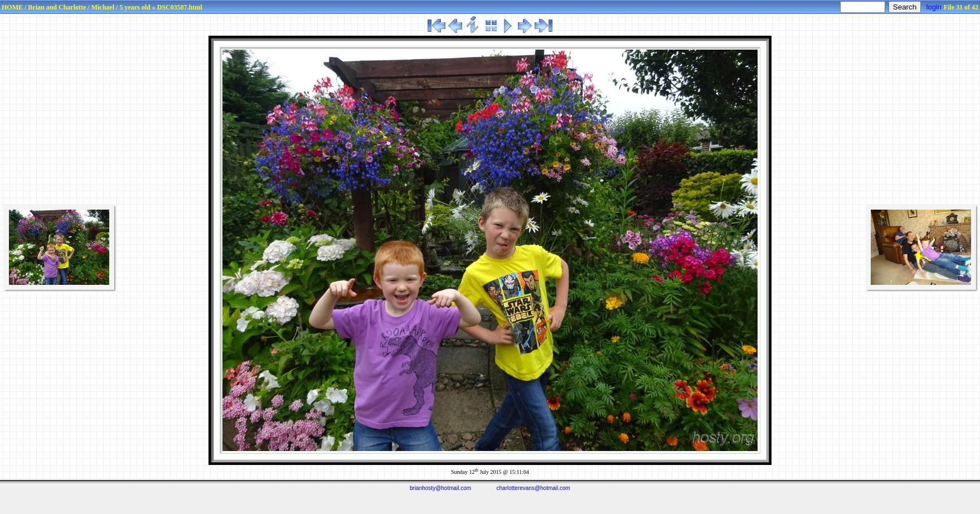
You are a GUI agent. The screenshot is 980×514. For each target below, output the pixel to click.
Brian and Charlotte (57, 7)
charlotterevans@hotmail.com (533, 488)
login (934, 7)
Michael (103, 7)
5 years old (135, 7)
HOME (12, 7)
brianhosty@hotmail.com (440, 488)
